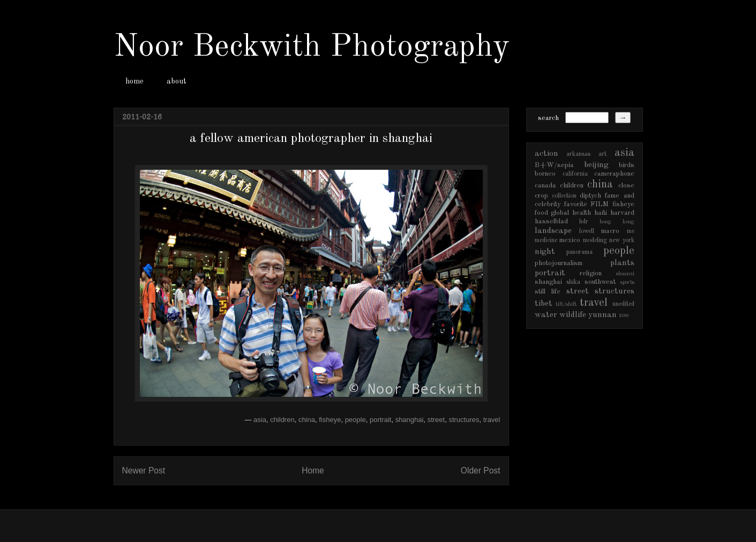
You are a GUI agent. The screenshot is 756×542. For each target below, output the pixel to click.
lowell (587, 231)
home (134, 81)
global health (571, 213)
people (355, 420)
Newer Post (144, 471)
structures (464, 420)
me (631, 231)
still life (548, 292)
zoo (624, 315)
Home (313, 471)
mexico (570, 240)
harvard (622, 213)
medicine (546, 240)
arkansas (578, 154)
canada (545, 186)
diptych (590, 196)
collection (564, 196)
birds (627, 165)
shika (573, 282)
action (547, 154)
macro (610, 231)
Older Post (481, 471)
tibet (544, 304)
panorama (579, 252)
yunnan (602, 315)
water (546, 315)
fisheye (330, 420)
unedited (623, 304)
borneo (545, 174)
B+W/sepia (554, 165)
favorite (576, 204)
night (545, 252)
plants (622, 263)
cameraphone (614, 174)
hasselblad (551, 221)
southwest (600, 282)
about (177, 81)
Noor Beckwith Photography (312, 47)
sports (627, 282)
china (307, 420)
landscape (553, 231)
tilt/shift (566, 304)
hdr (584, 222)
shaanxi (625, 274)
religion (591, 273)
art (602, 154)
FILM (600, 204)
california (575, 174)
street (436, 420)
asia (260, 420)
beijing (596, 165)
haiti (601, 213)
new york (622, 240)
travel (492, 420)
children (282, 420)
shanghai (410, 420)
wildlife (573, 315)
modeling (595, 240)
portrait (380, 420)
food (541, 213)
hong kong (617, 222)
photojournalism (559, 263)
